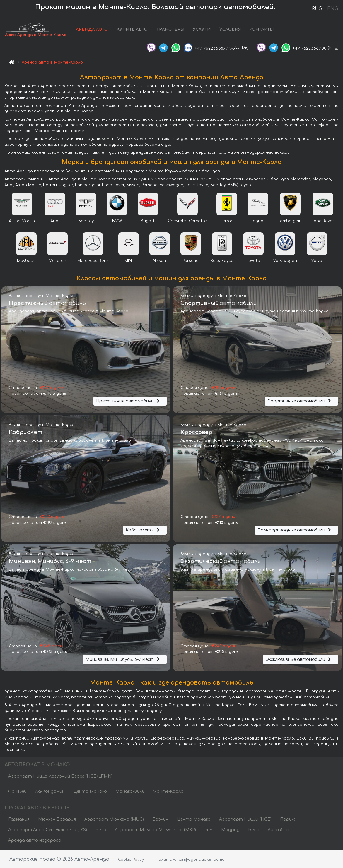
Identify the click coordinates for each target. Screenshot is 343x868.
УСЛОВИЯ (230, 30)
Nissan (159, 261)
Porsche (191, 261)
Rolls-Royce (222, 261)
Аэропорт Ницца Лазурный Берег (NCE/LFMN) (60, 777)
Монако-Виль (130, 792)
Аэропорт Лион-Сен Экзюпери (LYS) (48, 830)
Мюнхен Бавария (57, 820)
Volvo (317, 261)
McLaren (57, 261)
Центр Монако (90, 792)
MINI (129, 261)
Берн (254, 830)
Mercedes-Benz (93, 261)
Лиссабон (278, 830)
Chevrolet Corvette (187, 222)
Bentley (86, 222)
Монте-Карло (168, 792)
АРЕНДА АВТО (92, 30)
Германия (19, 820)
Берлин (160, 820)
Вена (101, 830)
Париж (287, 820)
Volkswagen (285, 261)
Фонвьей (17, 792)
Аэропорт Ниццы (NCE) (245, 820)
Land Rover (323, 222)
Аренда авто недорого (35, 841)
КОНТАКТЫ (261, 30)
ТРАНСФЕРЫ (170, 30)
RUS (317, 9)
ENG (332, 9)
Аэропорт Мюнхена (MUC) (114, 820)
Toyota (253, 261)
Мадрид (230, 830)
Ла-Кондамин (50, 792)
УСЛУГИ (202, 30)
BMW (117, 222)
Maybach (26, 261)
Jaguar (258, 222)
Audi (55, 222)
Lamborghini (290, 222)
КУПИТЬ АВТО (132, 30)
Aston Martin (22, 222)
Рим (209, 830)
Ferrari (227, 222)
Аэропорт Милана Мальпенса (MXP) (155, 830)
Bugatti (148, 222)
